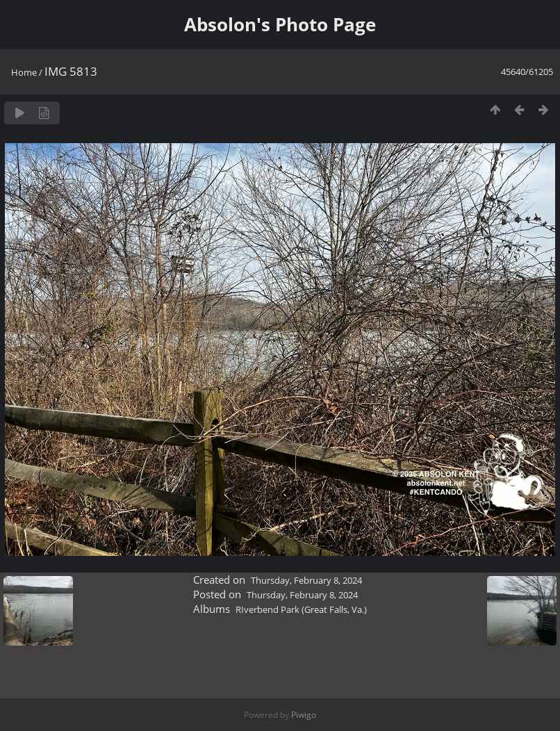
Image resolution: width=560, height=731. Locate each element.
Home (24, 72)
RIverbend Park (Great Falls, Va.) (301, 609)
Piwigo (304, 715)
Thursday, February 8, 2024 (306, 580)
